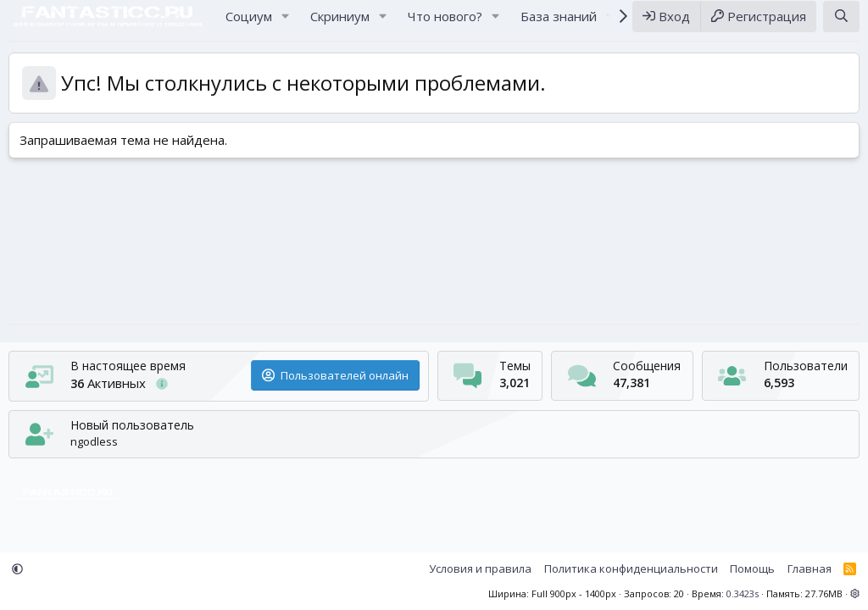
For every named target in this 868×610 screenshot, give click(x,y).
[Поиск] (841, 24)
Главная (810, 568)
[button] (286, 24)
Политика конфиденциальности (631, 568)
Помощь (752, 568)
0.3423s (743, 593)
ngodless (94, 441)
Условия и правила (480, 568)
